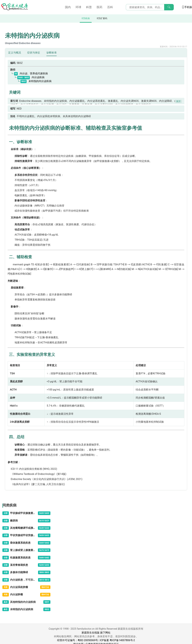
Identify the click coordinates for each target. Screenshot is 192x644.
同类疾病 (9, 505)
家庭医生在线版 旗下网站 (96, 633)
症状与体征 (34, 53)
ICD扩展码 (102, 18)
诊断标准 (52, 53)
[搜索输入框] (150, 7)
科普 (89, 7)
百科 (110, 7)
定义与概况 (15, 53)
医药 (100, 7)
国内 (68, 7)
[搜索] (169, 7)
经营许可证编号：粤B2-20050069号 (78, 640)
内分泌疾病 (31, 77)
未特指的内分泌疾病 (36, 81)
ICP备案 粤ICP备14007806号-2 (117, 640)
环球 (78, 7)
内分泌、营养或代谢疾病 (31, 73)
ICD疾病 (86, 18)
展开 (178, 101)
